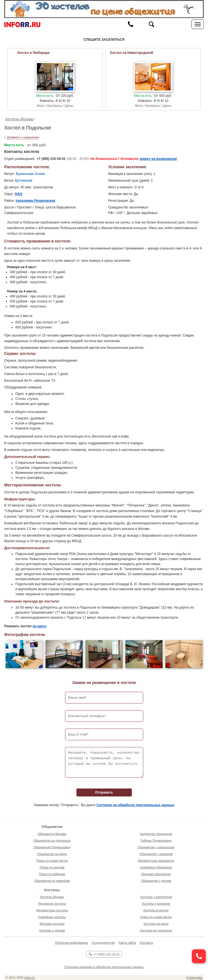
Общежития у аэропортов (156, 847)
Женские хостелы (52, 924)
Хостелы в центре (156, 910)
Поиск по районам (52, 874)
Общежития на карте (52, 854)
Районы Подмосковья (156, 840)
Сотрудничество (103, 943)
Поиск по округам (52, 867)
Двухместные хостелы (52, 910)
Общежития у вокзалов (156, 854)
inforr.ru (29, 977)
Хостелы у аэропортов (156, 897)
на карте (40, 626)
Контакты (147, 943)
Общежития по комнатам (52, 881)
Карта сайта (127, 943)
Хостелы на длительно (156, 930)
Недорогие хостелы (52, 904)
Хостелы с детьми (52, 930)
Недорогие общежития (156, 834)
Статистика (194, 977)
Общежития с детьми (156, 881)
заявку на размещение (158, 159)
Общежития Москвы (52, 834)
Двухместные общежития (156, 861)
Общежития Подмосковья (52, 847)
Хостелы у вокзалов (156, 904)
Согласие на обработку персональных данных (135, 805)
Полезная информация (71, 943)
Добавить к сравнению (23, 137)
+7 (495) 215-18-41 (51, 159)
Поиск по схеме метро (52, 861)
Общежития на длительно (52, 840)
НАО (19, 194)
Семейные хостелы (52, 917)
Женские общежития (156, 874)
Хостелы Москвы (19, 119)
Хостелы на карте (156, 924)
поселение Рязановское (35, 201)
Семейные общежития (156, 867)
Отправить (104, 792)
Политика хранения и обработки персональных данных (104, 967)
